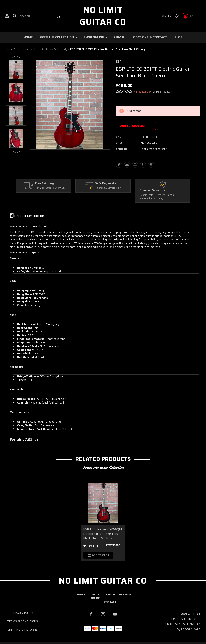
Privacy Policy (23, 613)
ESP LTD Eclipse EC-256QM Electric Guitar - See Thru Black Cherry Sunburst (103, 534)
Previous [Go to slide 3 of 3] (16, 56)
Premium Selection (152, 190)
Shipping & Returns (23, 630)
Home (28, 37)
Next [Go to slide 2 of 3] (16, 152)
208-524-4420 (191, 630)
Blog (178, 37)
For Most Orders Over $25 (50, 188)
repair (110, 595)
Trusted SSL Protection (108, 188)
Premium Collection (59, 37)
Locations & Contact (149, 37)
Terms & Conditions (23, 622)
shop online (96, 596)
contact (110, 602)
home (81, 595)
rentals (125, 595)
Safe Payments (105, 183)
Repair (119, 37)
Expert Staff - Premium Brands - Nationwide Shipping (157, 197)
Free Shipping (44, 183)
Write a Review (161, 92)
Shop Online (96, 37)
